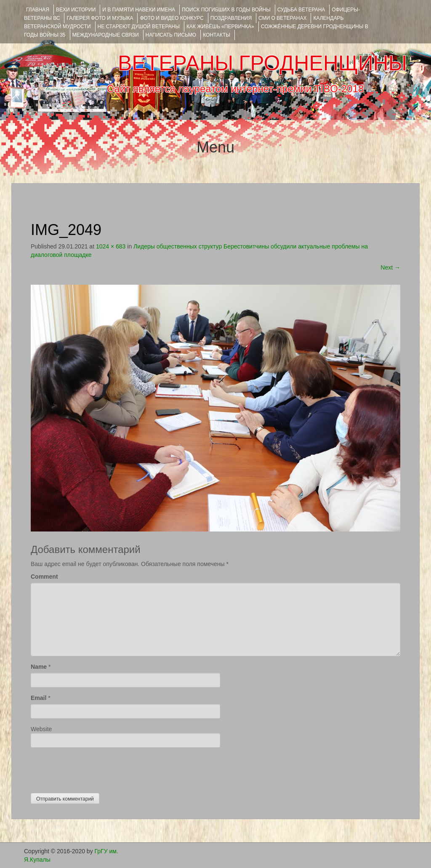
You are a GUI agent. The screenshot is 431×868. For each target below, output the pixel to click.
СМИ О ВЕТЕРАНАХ (282, 18)
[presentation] (95, 768)
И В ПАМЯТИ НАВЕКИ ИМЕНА (139, 10)
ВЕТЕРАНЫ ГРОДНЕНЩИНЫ (262, 63)
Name (39, 667)
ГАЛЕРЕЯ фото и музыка (100, 18)
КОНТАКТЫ (217, 35)
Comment (44, 577)
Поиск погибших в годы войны (226, 10)
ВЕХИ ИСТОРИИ (76, 10)
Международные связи (106, 35)
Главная (38, 10)
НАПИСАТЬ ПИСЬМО (171, 35)
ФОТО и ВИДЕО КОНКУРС (172, 18)
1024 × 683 (111, 246)
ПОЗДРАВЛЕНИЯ (231, 18)
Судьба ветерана (301, 10)
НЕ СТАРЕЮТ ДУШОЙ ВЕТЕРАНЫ (139, 27)
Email (39, 698)
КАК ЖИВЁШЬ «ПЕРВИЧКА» (220, 27)
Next (390, 267)
